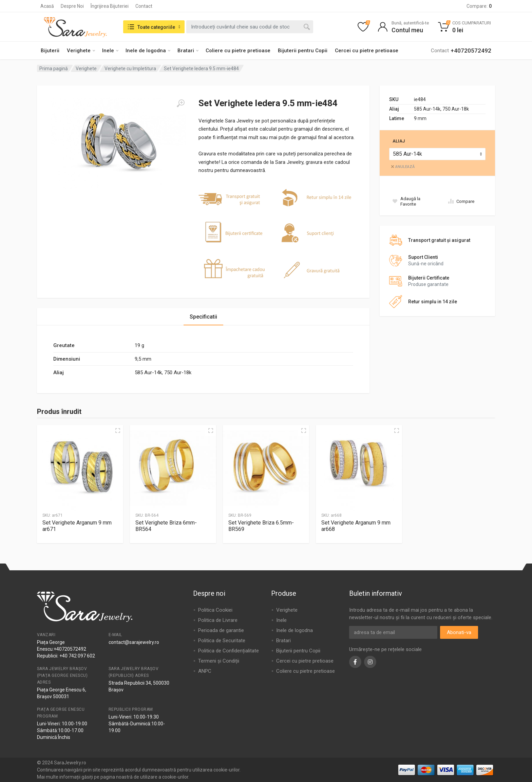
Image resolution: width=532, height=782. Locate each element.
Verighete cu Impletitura (130, 69)
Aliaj (399, 141)
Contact (144, 6)
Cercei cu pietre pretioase (367, 51)
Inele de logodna (148, 51)
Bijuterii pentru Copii (303, 51)
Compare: (479, 6)
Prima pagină (54, 69)
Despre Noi (72, 6)
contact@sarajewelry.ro (134, 642)
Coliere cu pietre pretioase (238, 51)
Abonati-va (459, 632)
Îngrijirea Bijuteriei (110, 6)
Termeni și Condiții (219, 661)
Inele (110, 51)
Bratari (188, 51)
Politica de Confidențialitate (229, 651)
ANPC (205, 671)
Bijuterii (50, 51)
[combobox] (250, 27)
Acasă (47, 6)
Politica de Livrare (218, 620)
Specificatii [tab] (203, 317)
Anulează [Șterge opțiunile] (405, 167)
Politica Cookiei (215, 610)
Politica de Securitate (222, 641)
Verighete (81, 51)
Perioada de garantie (221, 630)
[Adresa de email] (393, 632)
